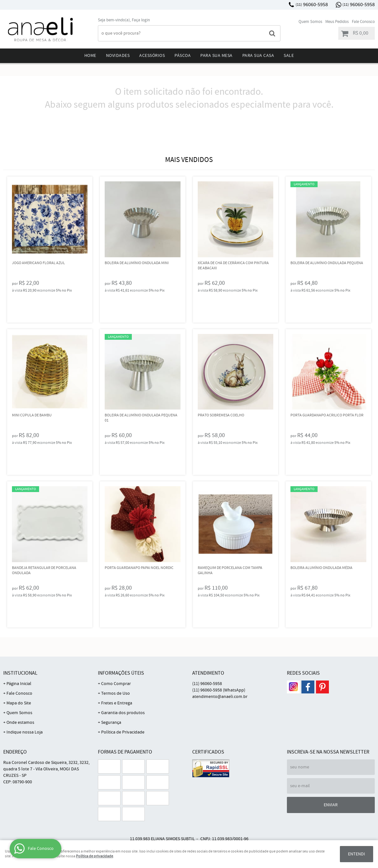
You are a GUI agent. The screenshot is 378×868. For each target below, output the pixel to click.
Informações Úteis (121, 673)
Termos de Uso (115, 693)
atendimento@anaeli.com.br (220, 697)
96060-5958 (312, 5)
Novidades (118, 56)
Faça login (141, 20)
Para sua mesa (216, 56)
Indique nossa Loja (25, 732)
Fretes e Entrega (117, 703)
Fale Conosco (363, 22)
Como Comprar (116, 684)
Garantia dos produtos (123, 713)
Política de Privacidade (123, 732)
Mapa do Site (19, 703)
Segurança (111, 723)
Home (90, 56)
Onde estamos (20, 723)
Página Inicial (19, 684)
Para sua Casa (258, 56)
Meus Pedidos (337, 22)
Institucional (20, 673)
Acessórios (152, 56)
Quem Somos (310, 22)
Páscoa (183, 56)
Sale (289, 56)
